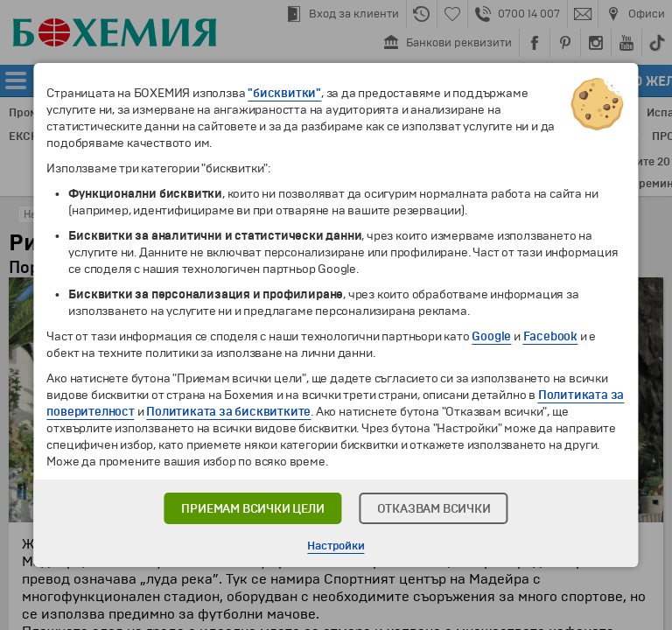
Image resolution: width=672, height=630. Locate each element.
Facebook (550, 336)
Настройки (336, 546)
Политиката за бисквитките (228, 412)
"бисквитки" (284, 93)
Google (491, 336)
